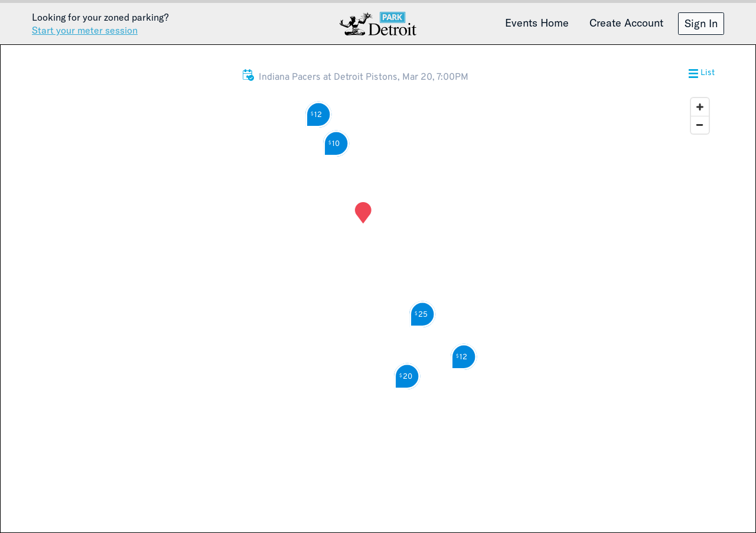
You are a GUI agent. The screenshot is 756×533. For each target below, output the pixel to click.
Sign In (701, 23)
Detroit (378, 24)
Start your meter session (85, 30)
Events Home (537, 22)
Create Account (626, 22)
